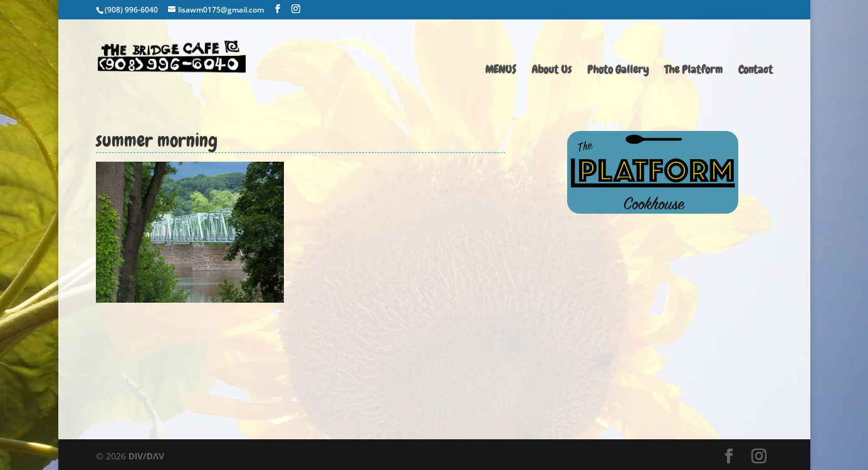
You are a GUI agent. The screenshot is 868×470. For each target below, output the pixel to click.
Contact (756, 71)
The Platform (693, 71)
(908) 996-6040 (131, 10)
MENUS (500, 71)
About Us (552, 71)
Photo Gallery (618, 71)
